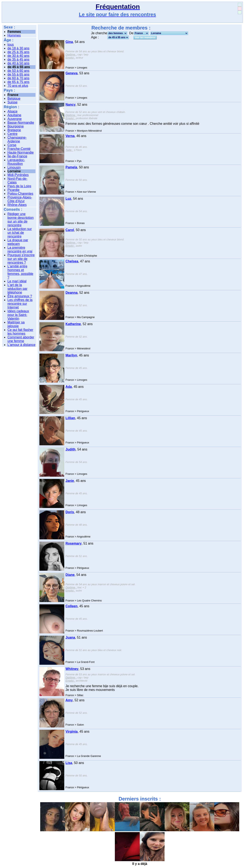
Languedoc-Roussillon (16, 162)
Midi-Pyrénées (18, 175)
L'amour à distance (21, 345)
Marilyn (71, 355)
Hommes (14, 35)
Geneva (72, 73)
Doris (70, 512)
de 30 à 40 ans (18, 56)
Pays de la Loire (19, 186)
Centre (12, 134)
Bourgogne (16, 126)
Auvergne (15, 119)
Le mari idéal (17, 281)
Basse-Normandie (21, 123)
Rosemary (73, 543)
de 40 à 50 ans (18, 63)
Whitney (72, 669)
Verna (70, 136)
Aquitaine (14, 115)
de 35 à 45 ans (18, 59)
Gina (69, 42)
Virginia (72, 731)
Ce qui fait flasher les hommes (20, 332)
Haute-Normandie (21, 152)
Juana (70, 637)
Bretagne (14, 130)
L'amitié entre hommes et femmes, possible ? (20, 272)
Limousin (14, 167)
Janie (70, 481)
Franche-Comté (19, 149)
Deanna (72, 293)
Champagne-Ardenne (17, 139)
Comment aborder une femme (21, 339)
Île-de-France (17, 156)
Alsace (12, 111)
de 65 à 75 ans (18, 82)
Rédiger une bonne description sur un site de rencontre (21, 220)
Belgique (14, 99)
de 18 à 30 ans (18, 48)
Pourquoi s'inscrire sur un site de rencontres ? (21, 259)
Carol (70, 230)
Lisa (69, 763)
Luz (68, 199)
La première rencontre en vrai (20, 249)
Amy (69, 700)
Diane (70, 575)
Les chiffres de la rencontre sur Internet (20, 304)
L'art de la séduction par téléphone (17, 289)
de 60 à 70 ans (18, 78)
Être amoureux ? (20, 296)
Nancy (70, 105)
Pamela (71, 167)
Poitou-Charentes (20, 194)
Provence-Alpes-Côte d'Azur (20, 199)
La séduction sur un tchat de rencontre (20, 233)
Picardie (13, 190)
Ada (69, 387)
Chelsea (72, 261)
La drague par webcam (18, 242)
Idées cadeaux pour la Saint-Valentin (18, 315)
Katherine (73, 324)
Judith (70, 449)
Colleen (72, 606)
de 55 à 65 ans (18, 74)
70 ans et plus (18, 86)
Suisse (12, 102)
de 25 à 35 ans (18, 52)
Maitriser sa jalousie (16, 324)
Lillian (70, 418)
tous (11, 45)
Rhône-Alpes (17, 205)
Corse (12, 145)
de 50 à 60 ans (18, 71)
